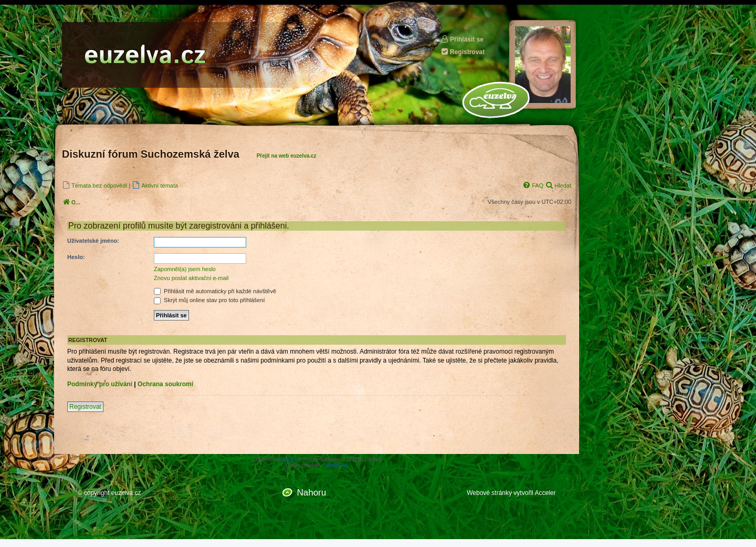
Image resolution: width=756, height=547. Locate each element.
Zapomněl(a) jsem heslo (185, 269)
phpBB (290, 460)
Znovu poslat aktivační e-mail (191, 278)
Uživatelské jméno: (93, 241)
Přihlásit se (462, 39)
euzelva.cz (126, 493)
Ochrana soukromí (165, 384)
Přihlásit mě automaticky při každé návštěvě (215, 291)
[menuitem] (94, 185)
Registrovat (463, 52)
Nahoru (311, 493)
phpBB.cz (336, 465)
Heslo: (76, 257)
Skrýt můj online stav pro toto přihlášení (209, 300)
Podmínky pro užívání (100, 384)
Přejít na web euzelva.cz (287, 156)
